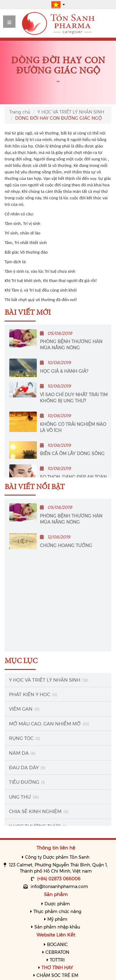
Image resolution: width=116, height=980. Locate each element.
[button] (58, 4)
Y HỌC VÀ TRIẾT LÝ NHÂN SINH (71, 112)
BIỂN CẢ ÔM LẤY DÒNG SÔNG (72, 454)
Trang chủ (20, 112)
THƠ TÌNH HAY (57, 968)
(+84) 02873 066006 (59, 879)
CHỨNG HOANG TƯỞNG (66, 546)
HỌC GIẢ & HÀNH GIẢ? (64, 371)
